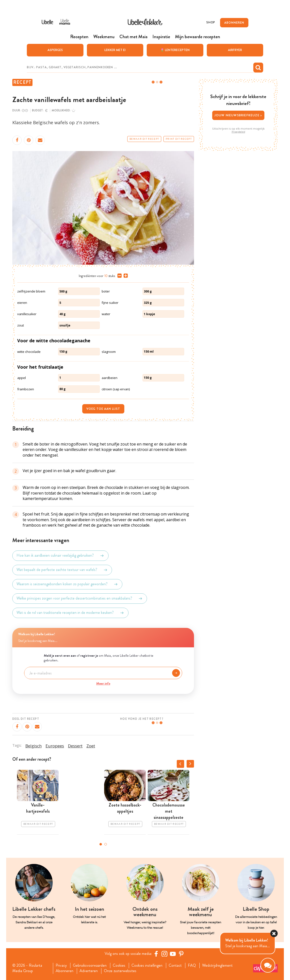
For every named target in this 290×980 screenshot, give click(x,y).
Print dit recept (179, 139)
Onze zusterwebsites (120, 971)
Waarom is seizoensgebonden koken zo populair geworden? (67, 584)
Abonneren (64, 971)
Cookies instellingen (147, 965)
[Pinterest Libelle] (181, 954)
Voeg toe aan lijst (103, 409)
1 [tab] (101, 844)
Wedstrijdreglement (217, 965)
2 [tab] (106, 844)
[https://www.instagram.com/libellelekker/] (164, 954)
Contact (175, 965)
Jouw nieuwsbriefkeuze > (238, 115)
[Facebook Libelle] (156, 954)
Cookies (119, 965)
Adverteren (89, 971)
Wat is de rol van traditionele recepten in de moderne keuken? (70, 613)
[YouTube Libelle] (173, 954)
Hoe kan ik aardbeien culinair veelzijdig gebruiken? (60, 556)
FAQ (192, 965)
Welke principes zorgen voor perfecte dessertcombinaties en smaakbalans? (80, 599)
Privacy (61, 965)
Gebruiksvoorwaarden (90, 965)
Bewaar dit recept (144, 139)
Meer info (103, 683)
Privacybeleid (238, 132)
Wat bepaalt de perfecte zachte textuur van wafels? (62, 570)
